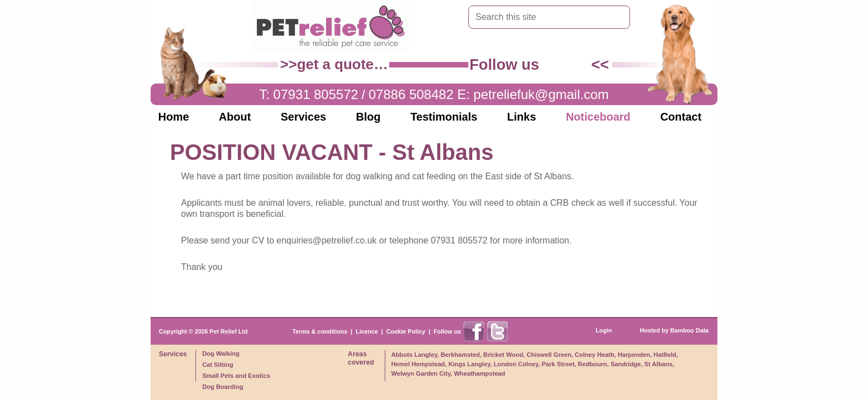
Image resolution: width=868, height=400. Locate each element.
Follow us (447, 331)
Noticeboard (598, 117)
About (235, 117)
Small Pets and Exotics (236, 376)
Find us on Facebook (554, 65)
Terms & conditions (320, 331)
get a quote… (342, 64)
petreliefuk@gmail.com (541, 94)
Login (604, 330)
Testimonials (444, 117)
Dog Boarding (223, 387)
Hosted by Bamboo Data (674, 330)
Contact (681, 117)
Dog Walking (221, 354)
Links (521, 117)
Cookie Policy (406, 331)
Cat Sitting (218, 365)
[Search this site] (541, 17)
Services (303, 117)
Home (174, 117)
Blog (368, 117)
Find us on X (579, 65)
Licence (367, 331)
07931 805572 (316, 94)
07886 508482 (411, 94)
